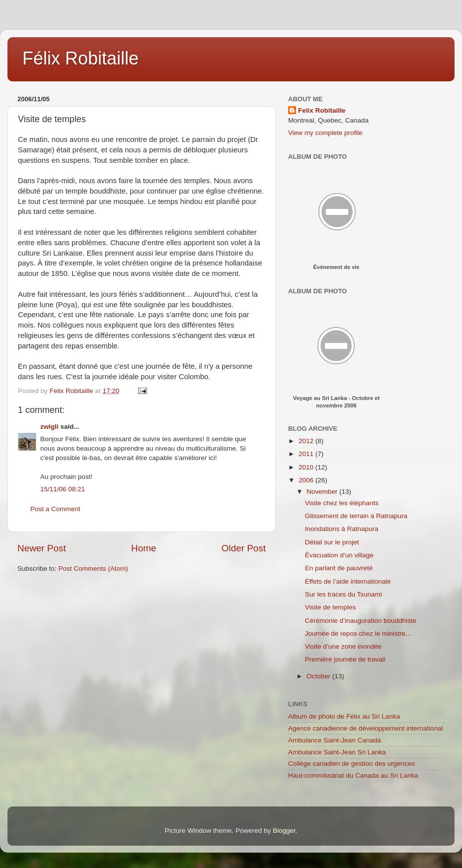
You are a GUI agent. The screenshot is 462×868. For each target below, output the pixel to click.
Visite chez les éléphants (342, 503)
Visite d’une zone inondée (343, 646)
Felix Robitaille (322, 110)
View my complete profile (325, 133)
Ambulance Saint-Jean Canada (335, 740)
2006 (307, 480)
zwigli (49, 427)
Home (144, 548)
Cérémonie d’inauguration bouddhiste (361, 621)
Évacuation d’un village (339, 555)
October (319, 676)
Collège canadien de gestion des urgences (351, 764)
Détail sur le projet (332, 542)
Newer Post (42, 548)
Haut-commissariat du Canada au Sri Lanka (353, 775)
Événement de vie (337, 267)
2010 (307, 467)
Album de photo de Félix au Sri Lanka (344, 716)
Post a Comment (55, 509)
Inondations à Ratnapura (342, 529)
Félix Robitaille (80, 58)
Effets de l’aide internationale (348, 581)
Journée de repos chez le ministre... (358, 634)
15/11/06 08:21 (63, 489)
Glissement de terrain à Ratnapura (356, 516)
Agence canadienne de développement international (366, 728)
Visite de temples (331, 607)
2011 (307, 454)
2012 (307, 441)
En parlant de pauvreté (339, 568)
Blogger (284, 831)
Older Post (244, 548)
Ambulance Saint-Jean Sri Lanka (337, 752)
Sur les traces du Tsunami (344, 594)
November (323, 492)
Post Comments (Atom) (93, 568)
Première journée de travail (345, 659)
